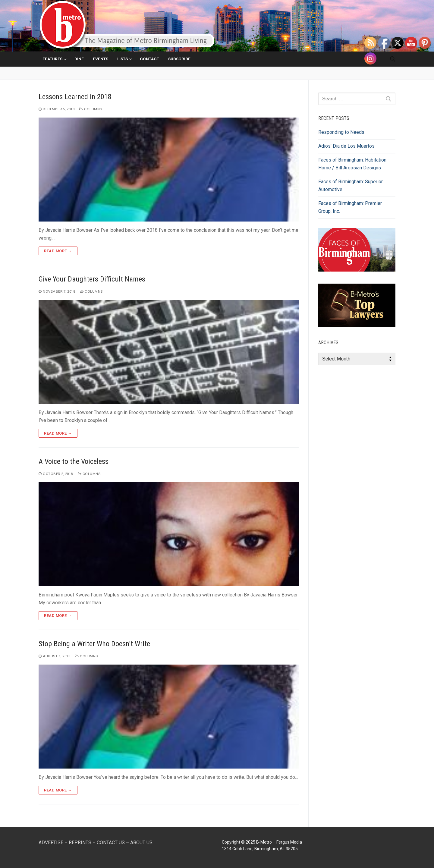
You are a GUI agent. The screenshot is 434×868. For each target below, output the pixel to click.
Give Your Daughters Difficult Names (92, 279)
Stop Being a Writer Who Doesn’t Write (94, 644)
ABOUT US (141, 843)
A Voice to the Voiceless (74, 461)
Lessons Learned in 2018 (75, 97)
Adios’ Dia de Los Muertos (346, 146)
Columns (91, 109)
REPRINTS (80, 843)
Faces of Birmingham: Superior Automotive (351, 186)
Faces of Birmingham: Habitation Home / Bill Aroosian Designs (352, 164)
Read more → (58, 251)
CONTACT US (111, 843)
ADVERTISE (51, 843)
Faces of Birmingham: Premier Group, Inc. (350, 207)
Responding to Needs (341, 132)
